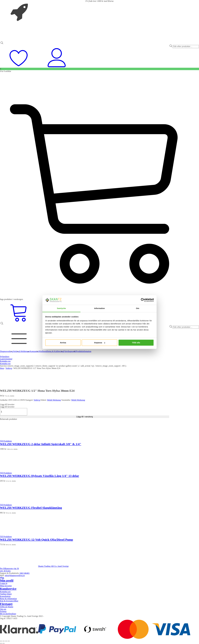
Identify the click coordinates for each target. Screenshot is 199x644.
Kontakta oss (5, 361)
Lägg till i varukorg (85, 417)
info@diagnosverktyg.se (15, 575)
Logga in (4, 583)
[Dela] (6, 641)
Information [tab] (99, 308)
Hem (2, 368)
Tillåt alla (136, 343)
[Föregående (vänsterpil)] (1, 643)
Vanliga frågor (6, 594)
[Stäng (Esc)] (9, 641)
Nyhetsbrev (5, 357)
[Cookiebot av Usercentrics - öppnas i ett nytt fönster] (143, 300)
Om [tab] (138, 308)
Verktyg (9, 368)
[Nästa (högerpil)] (4, 643)
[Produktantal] (14, 412)
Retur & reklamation (8, 599)
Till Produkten (6, 441)
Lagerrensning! (6, 359)
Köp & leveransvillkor (9, 601)
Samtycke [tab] (61, 308)
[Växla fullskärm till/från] (4, 641)
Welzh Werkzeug (54, 400)
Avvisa (63, 343)
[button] (7, 404)
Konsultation (5, 596)
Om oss (3, 609)
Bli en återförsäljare (8, 614)
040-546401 (24, 573)
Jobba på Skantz (7, 607)
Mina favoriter (6, 586)
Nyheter (3, 611)
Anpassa (100, 343)
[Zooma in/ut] (1, 641)
